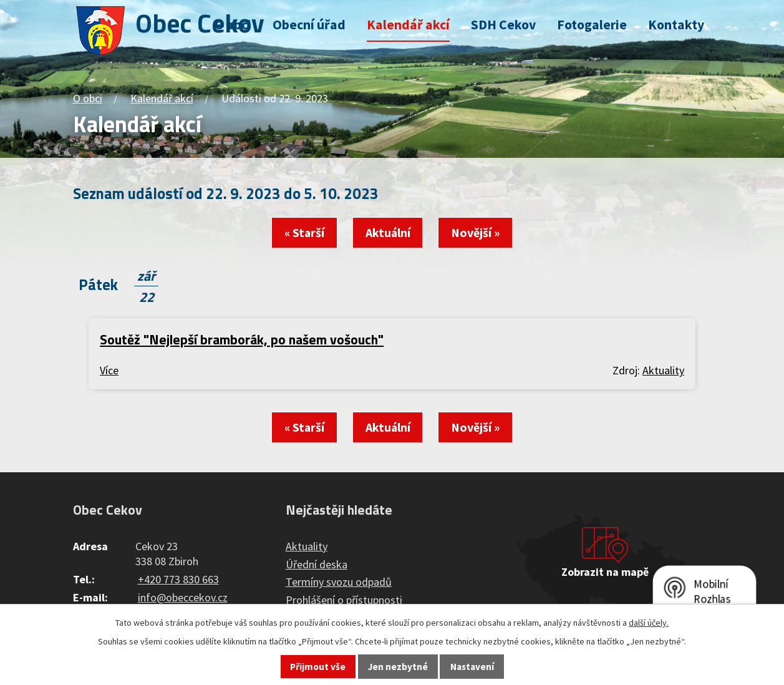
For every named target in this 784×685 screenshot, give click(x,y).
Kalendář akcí (408, 25)
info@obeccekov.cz (183, 597)
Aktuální (388, 233)
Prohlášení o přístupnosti (344, 600)
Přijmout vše (318, 667)
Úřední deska (317, 564)
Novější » (475, 233)
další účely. (649, 623)
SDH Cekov (503, 25)
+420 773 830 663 (178, 579)
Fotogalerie (592, 25)
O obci (233, 25)
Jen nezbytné (398, 667)
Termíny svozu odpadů (339, 582)
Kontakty (676, 25)
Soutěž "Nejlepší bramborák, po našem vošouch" (242, 339)
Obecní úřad (309, 25)
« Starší (304, 233)
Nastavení (472, 667)
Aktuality (663, 370)
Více (109, 370)
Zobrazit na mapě (605, 572)
